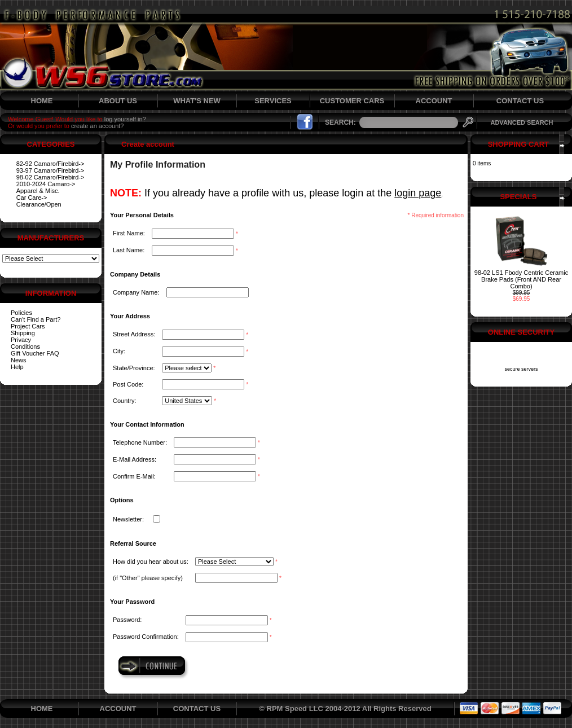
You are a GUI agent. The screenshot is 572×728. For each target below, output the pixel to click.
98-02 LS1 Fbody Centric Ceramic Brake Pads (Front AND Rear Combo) (521, 279)
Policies (21, 313)
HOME (42, 101)
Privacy (21, 340)
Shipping (23, 333)
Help (17, 367)
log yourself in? (125, 119)
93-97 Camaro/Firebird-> (50, 170)
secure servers (521, 369)
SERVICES (273, 101)
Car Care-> (32, 198)
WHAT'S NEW (197, 101)
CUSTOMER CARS (352, 101)
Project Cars (28, 326)
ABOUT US (118, 101)
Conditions (25, 347)
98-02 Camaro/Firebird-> (50, 177)
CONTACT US (520, 101)
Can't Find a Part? (36, 319)
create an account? (98, 126)
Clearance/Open (39, 204)
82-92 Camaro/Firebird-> (50, 164)
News (19, 360)
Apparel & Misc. (38, 191)
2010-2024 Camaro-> (46, 184)
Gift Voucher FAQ (35, 353)
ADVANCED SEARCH (522, 122)
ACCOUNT (434, 101)
